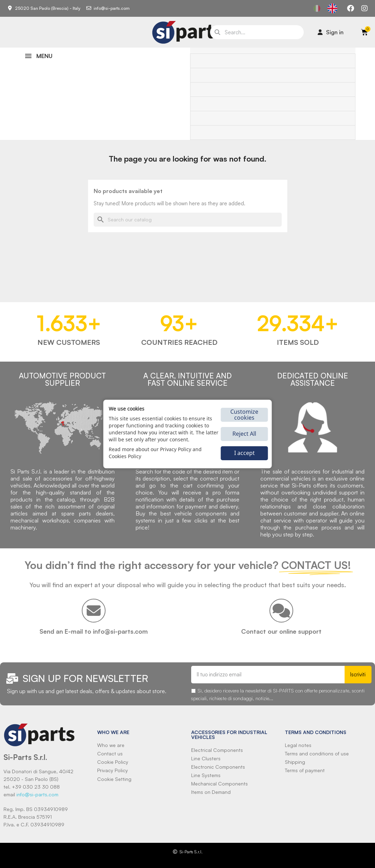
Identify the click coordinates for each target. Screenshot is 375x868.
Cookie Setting (114, 779)
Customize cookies (244, 415)
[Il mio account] (331, 32)
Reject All (244, 434)
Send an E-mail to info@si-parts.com (94, 631)
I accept (244, 453)
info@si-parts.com (37, 794)
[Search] (188, 220)
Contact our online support (281, 631)
